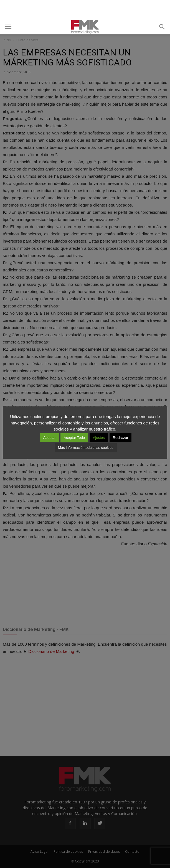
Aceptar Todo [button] (74, 438)
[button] (162, 27)
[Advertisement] (85, 10)
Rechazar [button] (121, 438)
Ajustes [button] (99, 438)
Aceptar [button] (50, 438)
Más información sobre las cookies (86, 448)
